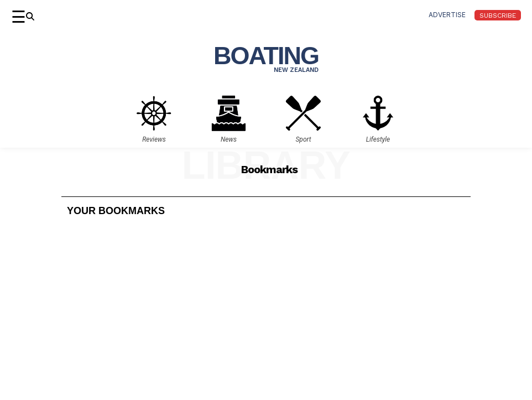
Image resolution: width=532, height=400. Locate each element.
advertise (447, 15)
